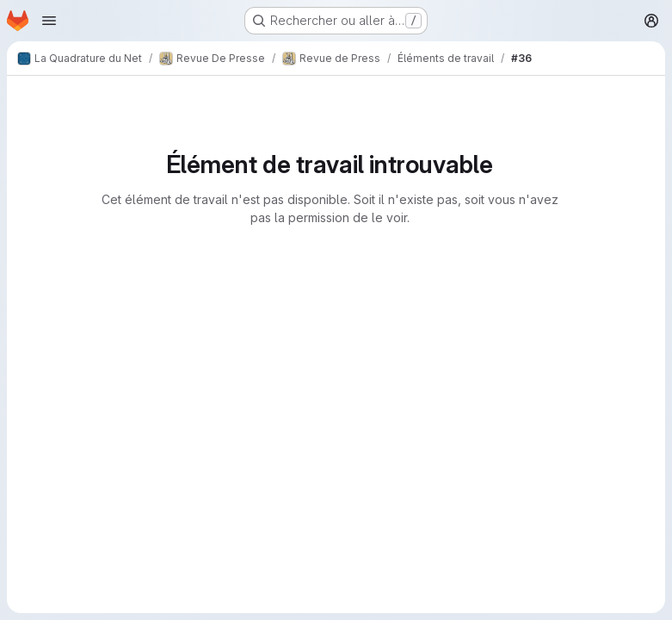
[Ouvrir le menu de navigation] (49, 21)
